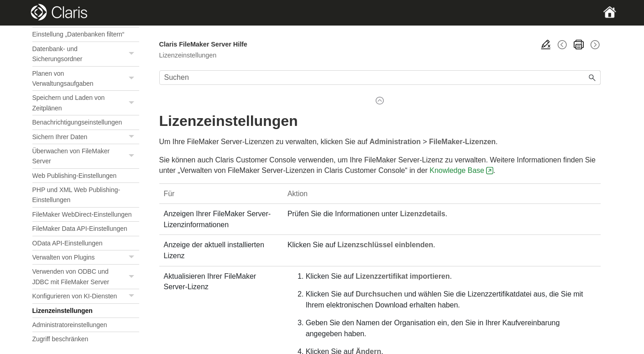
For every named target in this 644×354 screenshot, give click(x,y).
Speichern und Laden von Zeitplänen (86, 103)
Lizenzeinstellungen (63, 311)
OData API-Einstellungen (68, 243)
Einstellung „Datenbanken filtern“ (79, 34)
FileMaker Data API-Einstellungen (80, 229)
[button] (133, 54)
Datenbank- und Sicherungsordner (86, 54)
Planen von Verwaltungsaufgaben (86, 79)
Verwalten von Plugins (86, 258)
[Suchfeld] (380, 78)
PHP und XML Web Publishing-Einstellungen (76, 195)
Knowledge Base (457, 170)
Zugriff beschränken (60, 339)
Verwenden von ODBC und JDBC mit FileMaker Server (86, 277)
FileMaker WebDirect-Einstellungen (82, 214)
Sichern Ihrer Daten (86, 137)
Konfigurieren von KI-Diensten (86, 296)
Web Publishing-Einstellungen (75, 176)
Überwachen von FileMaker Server (86, 156)
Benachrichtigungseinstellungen (77, 122)
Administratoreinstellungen (70, 325)
